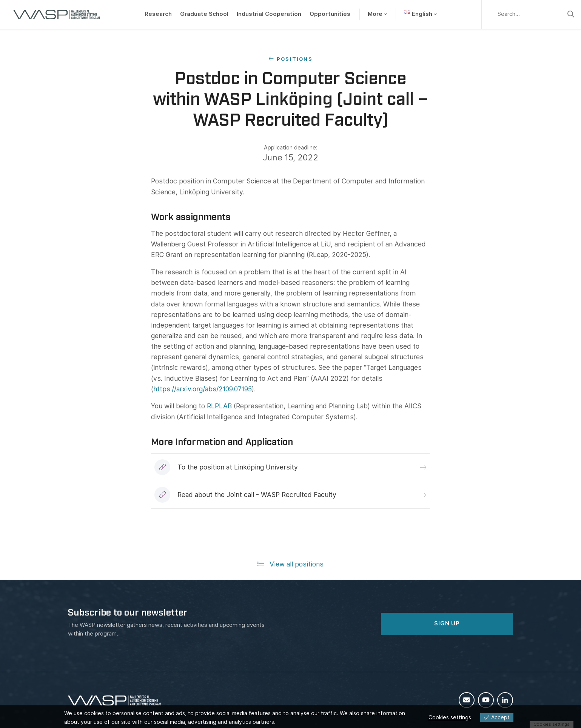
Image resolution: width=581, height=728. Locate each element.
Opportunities (330, 14)
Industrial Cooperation (269, 14)
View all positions (290, 564)
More (375, 14)
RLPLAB (219, 406)
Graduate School (204, 14)
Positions (295, 59)
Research (158, 14)
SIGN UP (447, 623)
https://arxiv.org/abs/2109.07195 (203, 389)
